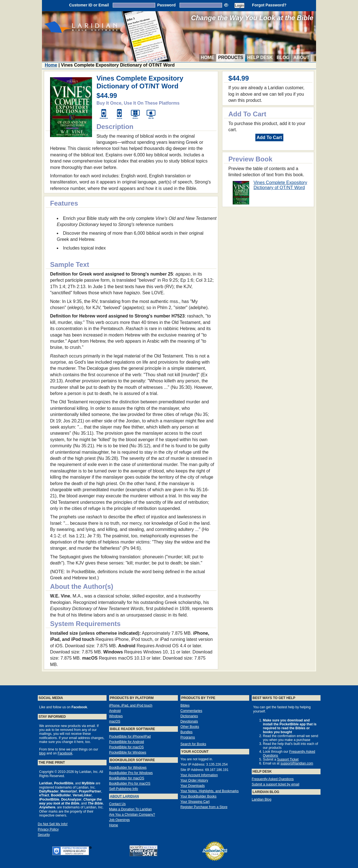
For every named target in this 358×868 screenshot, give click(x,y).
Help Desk (260, 57)
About (301, 57)
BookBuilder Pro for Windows (131, 773)
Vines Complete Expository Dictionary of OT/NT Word (280, 185)
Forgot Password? (269, 5)
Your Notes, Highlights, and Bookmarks (209, 791)
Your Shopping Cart (195, 802)
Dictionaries (189, 716)
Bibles (185, 705)
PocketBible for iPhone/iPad (130, 737)
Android (115, 711)
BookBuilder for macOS (127, 778)
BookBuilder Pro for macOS (130, 784)
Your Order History (194, 780)
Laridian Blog (262, 799)
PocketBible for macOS (126, 747)
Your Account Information (199, 775)
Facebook (65, 753)
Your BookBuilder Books (198, 796)
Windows (116, 716)
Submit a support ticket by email (275, 784)
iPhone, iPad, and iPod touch (131, 705)
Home (208, 57)
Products (231, 57)
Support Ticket (288, 759)
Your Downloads (193, 786)
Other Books (190, 727)
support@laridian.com (297, 763)
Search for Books (193, 744)
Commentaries (191, 711)
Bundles (186, 732)
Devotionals (189, 721)
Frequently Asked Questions (273, 779)
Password (166, 5)
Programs (188, 737)
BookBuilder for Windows (128, 768)
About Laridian (124, 796)
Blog (283, 57)
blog (42, 753)
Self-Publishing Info (123, 789)
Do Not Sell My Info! (53, 824)
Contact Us (117, 804)
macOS (115, 721)
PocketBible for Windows (128, 752)
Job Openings (119, 820)
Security (44, 835)
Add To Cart (269, 137)
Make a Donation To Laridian (130, 809)
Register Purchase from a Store (204, 807)
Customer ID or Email (89, 5)
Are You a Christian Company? (132, 815)
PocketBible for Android (127, 742)
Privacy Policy (48, 829)
